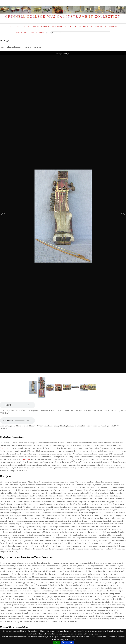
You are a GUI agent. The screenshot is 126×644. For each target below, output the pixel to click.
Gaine (6, 448)
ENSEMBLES (57, 27)
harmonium (25, 459)
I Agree (57, 642)
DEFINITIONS (97, 27)
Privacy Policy (68, 642)
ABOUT (11, 27)
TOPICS (68, 27)
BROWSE (21, 27)
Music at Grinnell (37, 33)
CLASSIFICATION (81, 27)
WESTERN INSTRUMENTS (38, 27)
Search (49, 33)
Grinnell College (22, 33)
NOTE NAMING (111, 27)
